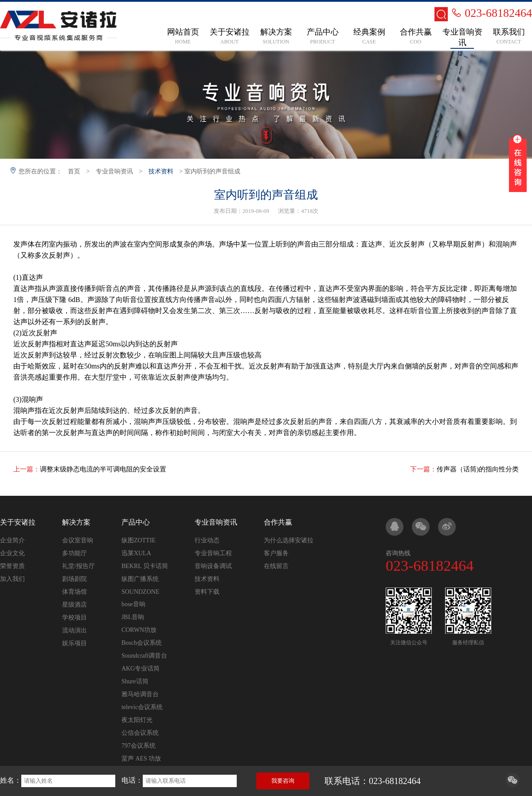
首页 (74, 171)
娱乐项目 (74, 643)
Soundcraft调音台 (144, 656)
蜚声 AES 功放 (141, 759)
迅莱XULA (136, 553)
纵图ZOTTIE (139, 540)
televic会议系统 (142, 707)
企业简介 (12, 540)
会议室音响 (78, 540)
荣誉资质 (12, 566)
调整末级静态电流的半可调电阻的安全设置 (103, 469)
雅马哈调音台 (140, 694)
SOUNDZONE (141, 592)
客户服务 (276, 553)
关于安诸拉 (18, 522)
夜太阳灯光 (137, 720)
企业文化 (12, 553)
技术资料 (161, 171)
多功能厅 (74, 553)
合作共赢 (278, 522)
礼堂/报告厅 (78, 566)
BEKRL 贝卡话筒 (145, 566)
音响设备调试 (213, 566)
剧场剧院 (74, 579)
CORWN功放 (139, 630)
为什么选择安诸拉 (289, 540)
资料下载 (207, 592)
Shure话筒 (135, 681)
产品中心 (136, 522)
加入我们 (12, 579)
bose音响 (133, 604)
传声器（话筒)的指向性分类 (478, 469)
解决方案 (76, 522)
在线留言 (276, 566)
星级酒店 (74, 605)
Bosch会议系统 (142, 643)
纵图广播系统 (140, 579)
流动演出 (74, 630)
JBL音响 (133, 617)
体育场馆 (74, 592)
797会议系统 (139, 746)
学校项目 (74, 618)
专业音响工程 (213, 553)
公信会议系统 (140, 733)
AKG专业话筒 (141, 669)
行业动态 (207, 540)
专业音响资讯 (114, 171)
